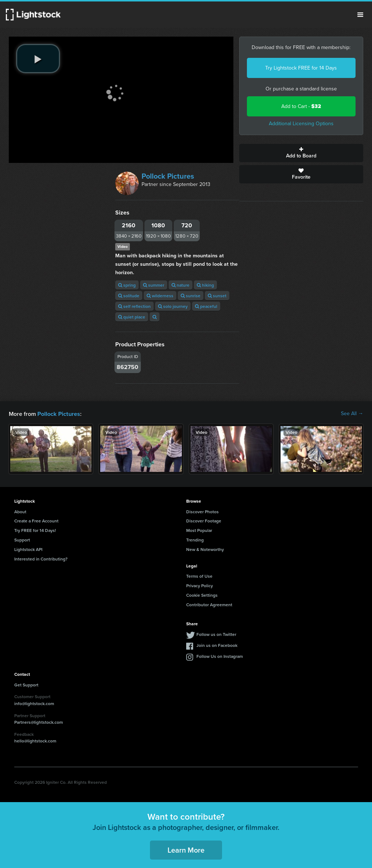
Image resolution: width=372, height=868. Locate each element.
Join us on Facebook (217, 645)
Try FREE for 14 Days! (35, 530)
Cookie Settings (202, 595)
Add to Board (301, 153)
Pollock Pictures (168, 176)
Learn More (186, 850)
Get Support (26, 684)
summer (154, 285)
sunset (217, 296)
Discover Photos (202, 511)
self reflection (134, 306)
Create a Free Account (36, 520)
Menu (360, 15)
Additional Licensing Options (301, 124)
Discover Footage (204, 520)
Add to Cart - (301, 106)
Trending (195, 539)
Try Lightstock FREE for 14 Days (301, 68)
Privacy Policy (200, 585)
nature (181, 285)
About (20, 511)
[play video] (38, 59)
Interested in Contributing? (41, 558)
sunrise (191, 296)
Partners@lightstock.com (39, 722)
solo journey (173, 306)
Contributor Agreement (209, 604)
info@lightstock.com (34, 703)
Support (22, 539)
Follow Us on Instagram (220, 656)
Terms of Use (199, 576)
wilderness (160, 296)
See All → (352, 414)
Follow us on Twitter (216, 634)
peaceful (206, 306)
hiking (205, 285)
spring (127, 285)
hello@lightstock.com (35, 740)
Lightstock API (28, 549)
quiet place (132, 317)
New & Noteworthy (205, 549)
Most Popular (199, 530)
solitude (129, 296)
